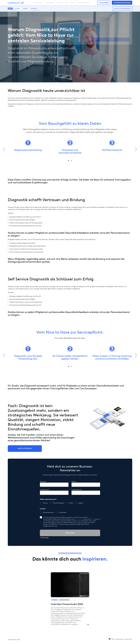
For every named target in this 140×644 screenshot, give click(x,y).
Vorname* (43, 482)
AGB (93, 519)
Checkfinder (104, 3)
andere (79, 503)
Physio (25, 9)
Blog (10, 9)
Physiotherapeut (57, 503)
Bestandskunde (47, 512)
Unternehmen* (45, 490)
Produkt (34, 9)
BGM (70, 503)
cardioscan (20, 3)
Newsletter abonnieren (122, 9)
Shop (68, 3)
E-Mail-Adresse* (77, 490)
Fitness (18, 9)
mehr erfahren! (25, 449)
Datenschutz (79, 519)
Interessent (61, 512)
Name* (74, 482)
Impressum (128, 639)
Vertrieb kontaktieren (122, 3)
